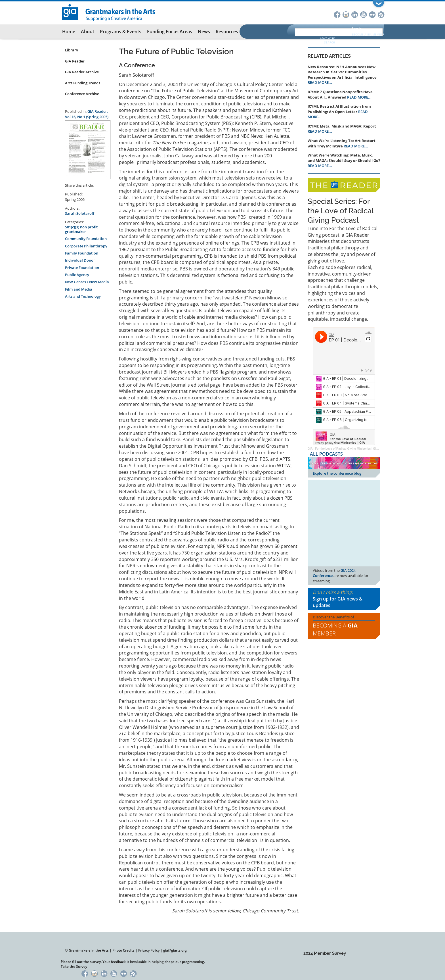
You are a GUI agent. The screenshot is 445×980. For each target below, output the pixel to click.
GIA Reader (75, 61)
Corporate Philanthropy (86, 246)
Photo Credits (123, 950)
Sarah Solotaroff (80, 213)
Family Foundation (82, 253)
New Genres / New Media (87, 282)
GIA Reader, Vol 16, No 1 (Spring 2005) (87, 114)
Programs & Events (121, 32)
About (88, 32)
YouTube (363, 14)
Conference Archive (82, 94)
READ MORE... (320, 82)
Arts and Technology (83, 296)
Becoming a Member (335, 629)
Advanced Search (328, 40)
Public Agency (77, 275)
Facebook (337, 14)
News (204, 32)
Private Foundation (82, 268)
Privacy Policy (149, 950)
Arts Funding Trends (83, 83)
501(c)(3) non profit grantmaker (81, 229)
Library (72, 50)
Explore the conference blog (337, 473)
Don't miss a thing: (344, 599)
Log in (357, 29)
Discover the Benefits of (344, 626)
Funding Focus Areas (170, 32)
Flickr (372, 14)
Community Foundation (86, 239)
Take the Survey (74, 967)
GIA (310, 449)
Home (69, 32)
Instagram (346, 14)
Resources (227, 32)
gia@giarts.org (175, 950)
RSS (381, 14)
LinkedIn (355, 14)
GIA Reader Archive (82, 72)
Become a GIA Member (368, 34)
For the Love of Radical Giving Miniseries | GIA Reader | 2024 (356, 449)
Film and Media (79, 289)
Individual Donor (80, 260)
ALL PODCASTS (326, 454)
